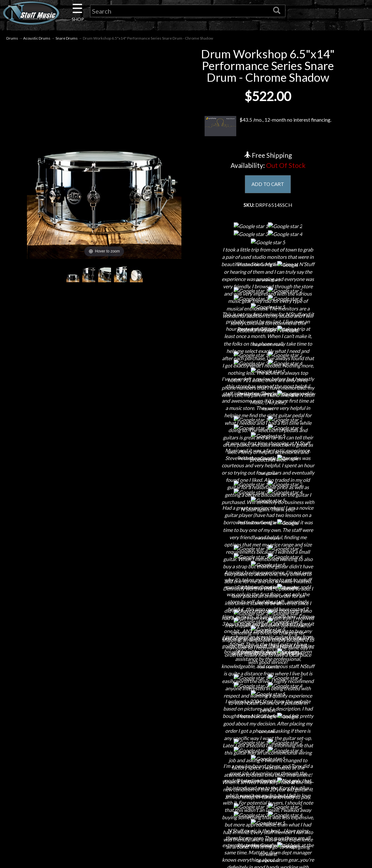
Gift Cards (186, 831)
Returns (186, 809)
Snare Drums (67, 38)
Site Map (186, 853)
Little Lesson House (84, 831)
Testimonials (186, 842)
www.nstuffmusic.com (294, 831)
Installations (83, 853)
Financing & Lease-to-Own (186, 787)
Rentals (83, 842)
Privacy (186, 820)
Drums (12, 38)
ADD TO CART (268, 185)
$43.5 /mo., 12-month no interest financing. (268, 127)
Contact (83, 798)
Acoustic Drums (37, 38)
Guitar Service (84, 864)
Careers (83, 809)
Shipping (186, 798)
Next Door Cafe (83, 820)
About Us (83, 787)
